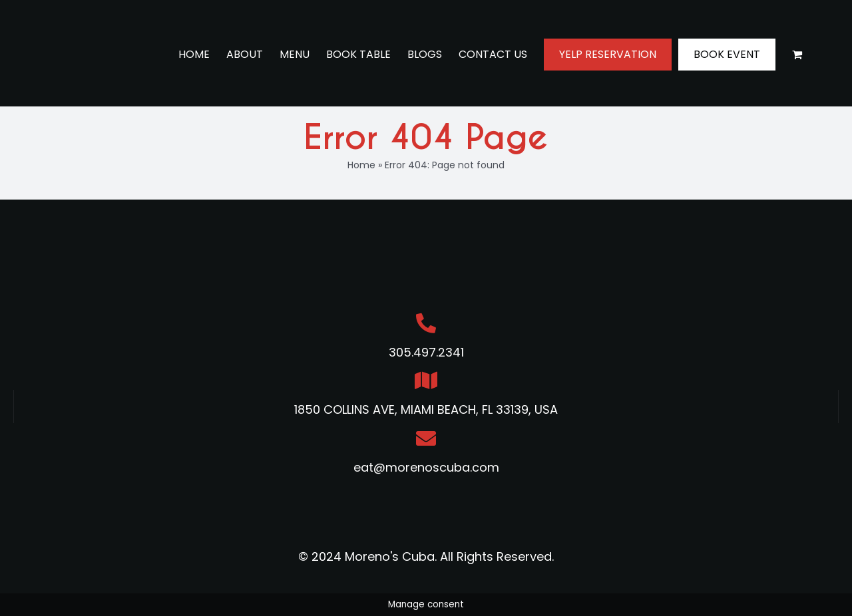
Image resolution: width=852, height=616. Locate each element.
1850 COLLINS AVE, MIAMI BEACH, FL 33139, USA (426, 409)
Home (361, 165)
